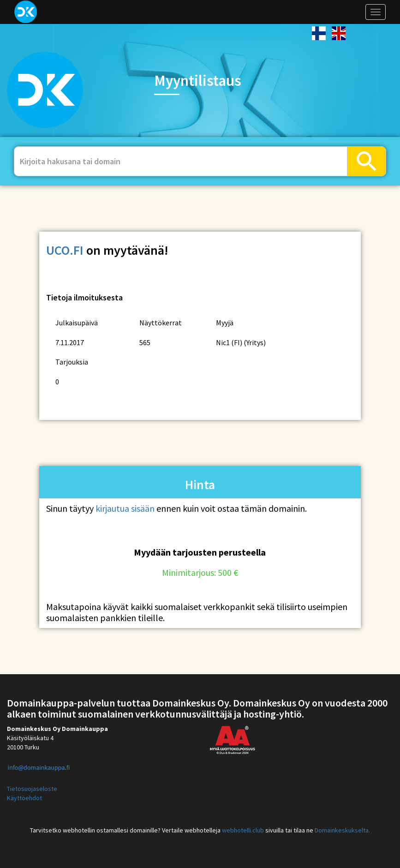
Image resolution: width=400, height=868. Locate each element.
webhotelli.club (243, 830)
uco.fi (65, 250)
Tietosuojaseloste (32, 789)
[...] (181, 161)
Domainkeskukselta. (342, 830)
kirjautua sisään (125, 508)
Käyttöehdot (24, 798)
